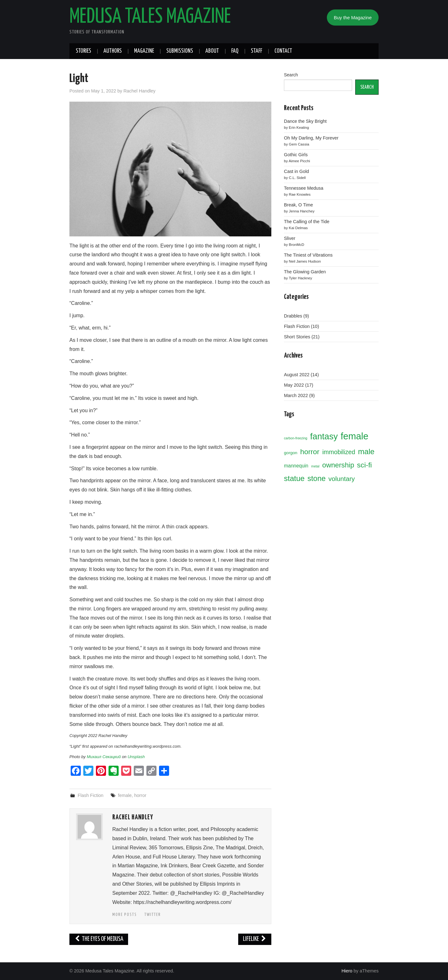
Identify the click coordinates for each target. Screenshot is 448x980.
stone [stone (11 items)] (316, 478)
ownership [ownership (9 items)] (338, 465)
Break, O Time (298, 205)
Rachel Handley (139, 91)
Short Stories (297, 337)
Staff (256, 51)
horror (140, 795)
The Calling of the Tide (307, 222)
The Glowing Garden (305, 272)
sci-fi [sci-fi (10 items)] (365, 465)
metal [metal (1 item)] (315, 466)
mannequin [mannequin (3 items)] (296, 466)
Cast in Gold (296, 171)
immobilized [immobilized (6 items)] (339, 452)
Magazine (144, 51)
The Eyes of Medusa (99, 939)
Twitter (153, 915)
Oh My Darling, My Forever (311, 138)
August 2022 (297, 375)
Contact (283, 51)
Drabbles (293, 316)
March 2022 (296, 395)
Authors (113, 51)
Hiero (347, 971)
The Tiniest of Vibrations (308, 255)
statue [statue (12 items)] (294, 478)
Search (291, 75)
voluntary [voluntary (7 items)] (342, 479)
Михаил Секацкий (104, 757)
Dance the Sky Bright (305, 121)
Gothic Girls (296, 155)
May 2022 (294, 385)
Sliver (290, 238)
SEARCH (367, 87)
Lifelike (255, 939)
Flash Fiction (91, 795)
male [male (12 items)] (366, 451)
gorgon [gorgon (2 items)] (291, 453)
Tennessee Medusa (304, 188)
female (125, 795)
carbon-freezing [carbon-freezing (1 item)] (296, 438)
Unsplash (136, 757)
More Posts (125, 915)
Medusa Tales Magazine (150, 17)
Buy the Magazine (353, 18)
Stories (83, 51)
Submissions (180, 51)
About (212, 51)
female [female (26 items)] (355, 436)
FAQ (235, 51)
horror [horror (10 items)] (310, 452)
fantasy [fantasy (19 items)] (324, 436)
